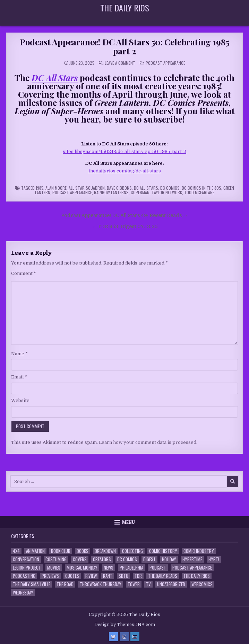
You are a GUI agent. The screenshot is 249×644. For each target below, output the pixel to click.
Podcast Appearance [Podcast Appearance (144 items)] (192, 568)
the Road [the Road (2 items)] (65, 584)
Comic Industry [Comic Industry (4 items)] (199, 551)
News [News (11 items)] (109, 568)
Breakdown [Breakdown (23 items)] (105, 551)
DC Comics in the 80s (201, 188)
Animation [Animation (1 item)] (35, 551)
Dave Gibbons (119, 188)
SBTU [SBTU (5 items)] (123, 576)
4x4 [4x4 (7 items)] (16, 551)
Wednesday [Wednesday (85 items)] (23, 593)
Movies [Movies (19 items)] (54, 568)
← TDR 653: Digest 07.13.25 (124, 227)
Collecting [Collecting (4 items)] (132, 551)
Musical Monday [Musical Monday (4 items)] (82, 568)
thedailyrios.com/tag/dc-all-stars (125, 171)
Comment (24, 273)
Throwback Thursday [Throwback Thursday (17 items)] (101, 584)
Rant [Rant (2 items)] (108, 576)
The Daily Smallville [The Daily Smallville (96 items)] (32, 584)
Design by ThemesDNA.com (125, 625)
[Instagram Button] (124, 637)
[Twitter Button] (113, 637)
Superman (140, 192)
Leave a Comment (120, 63)
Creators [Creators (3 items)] (102, 559)
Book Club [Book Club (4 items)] (61, 551)
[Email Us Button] (135, 637)
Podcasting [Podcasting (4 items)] (24, 576)
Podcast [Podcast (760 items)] (158, 568)
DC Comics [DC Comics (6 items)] (127, 559)
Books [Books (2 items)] (83, 551)
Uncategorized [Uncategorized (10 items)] (171, 584)
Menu (128, 522)
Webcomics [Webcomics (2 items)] (202, 584)
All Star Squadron (87, 188)
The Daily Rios (125, 8)
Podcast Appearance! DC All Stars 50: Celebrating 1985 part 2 (124, 46)
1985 (40, 188)
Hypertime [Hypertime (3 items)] (192, 559)
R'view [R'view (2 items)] (91, 576)
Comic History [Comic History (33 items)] (163, 551)
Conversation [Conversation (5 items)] (26, 559)
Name (19, 354)
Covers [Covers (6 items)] (80, 559)
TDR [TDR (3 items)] (138, 576)
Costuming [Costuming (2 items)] (56, 559)
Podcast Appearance (165, 63)
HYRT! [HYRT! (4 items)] (214, 559)
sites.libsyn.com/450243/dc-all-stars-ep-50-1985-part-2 (124, 151)
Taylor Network (167, 192)
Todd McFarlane (199, 192)
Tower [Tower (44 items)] (134, 584)
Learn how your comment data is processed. (148, 442)
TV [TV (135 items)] (148, 584)
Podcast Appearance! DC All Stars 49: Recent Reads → (124, 216)
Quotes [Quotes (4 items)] (72, 576)
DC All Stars (146, 188)
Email (19, 377)
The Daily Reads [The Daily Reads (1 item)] (163, 576)
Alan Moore (56, 188)
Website (20, 400)
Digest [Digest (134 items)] (149, 559)
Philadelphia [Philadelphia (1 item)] (131, 568)
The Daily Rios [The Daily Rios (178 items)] (197, 576)
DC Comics (170, 188)
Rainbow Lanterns (111, 192)
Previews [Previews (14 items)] (50, 576)
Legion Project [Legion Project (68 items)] (27, 568)
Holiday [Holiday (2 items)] (169, 559)
